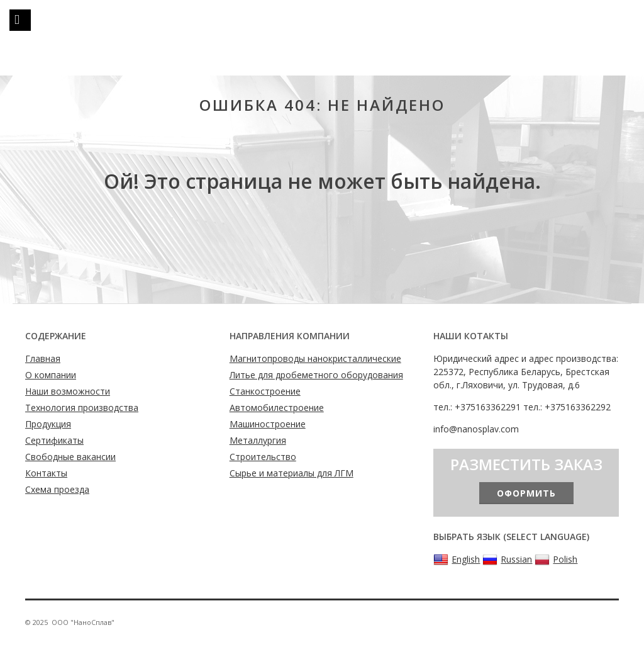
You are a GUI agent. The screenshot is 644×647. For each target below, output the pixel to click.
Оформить (526, 493)
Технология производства (82, 408)
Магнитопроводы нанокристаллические (315, 358)
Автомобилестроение (277, 408)
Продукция (48, 424)
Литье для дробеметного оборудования (316, 375)
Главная (43, 358)
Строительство (263, 457)
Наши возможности (68, 391)
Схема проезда (57, 489)
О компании (51, 375)
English (457, 560)
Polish (556, 560)
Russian (507, 560)
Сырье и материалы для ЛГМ (291, 473)
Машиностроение (268, 424)
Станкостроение (265, 391)
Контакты (46, 473)
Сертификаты (54, 440)
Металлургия (258, 440)
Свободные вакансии (70, 457)
